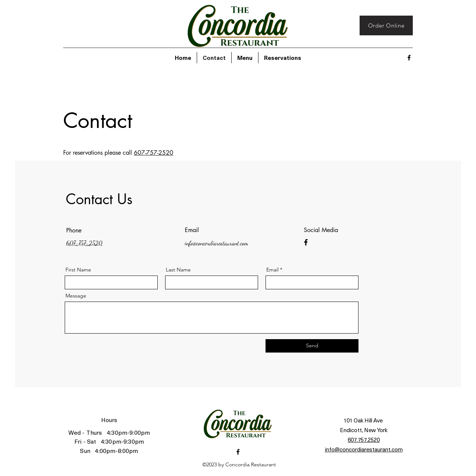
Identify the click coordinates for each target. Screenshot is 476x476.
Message (76, 296)
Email (272, 270)
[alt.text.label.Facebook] (409, 58)
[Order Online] (386, 25)
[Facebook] (306, 242)
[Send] (312, 346)
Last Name (178, 270)
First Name (78, 270)
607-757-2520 (154, 153)
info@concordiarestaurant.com (216, 243)
